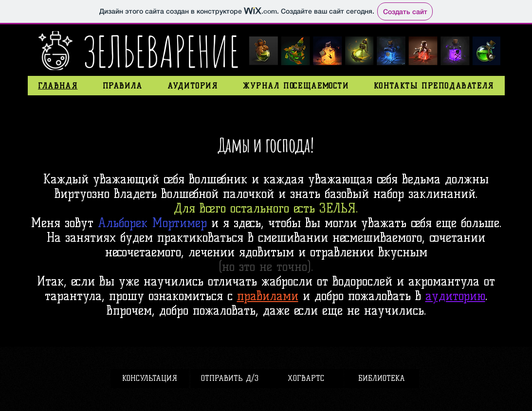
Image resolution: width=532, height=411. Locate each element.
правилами (268, 296)
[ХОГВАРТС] (306, 379)
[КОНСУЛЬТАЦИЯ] (150, 379)
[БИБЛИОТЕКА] (382, 379)
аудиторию (455, 296)
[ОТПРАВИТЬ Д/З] (230, 379)
